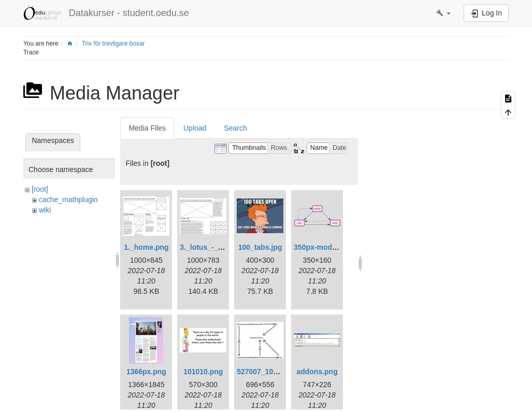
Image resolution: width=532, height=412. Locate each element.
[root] (40, 189)
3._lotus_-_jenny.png (215, 247)
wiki (45, 210)
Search (235, 128)
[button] (443, 13)
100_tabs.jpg (260, 247)
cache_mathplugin (68, 200)
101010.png (203, 372)
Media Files (147, 128)
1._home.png (146, 247)
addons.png (317, 372)
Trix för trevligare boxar (113, 44)
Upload (195, 128)
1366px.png (146, 372)
